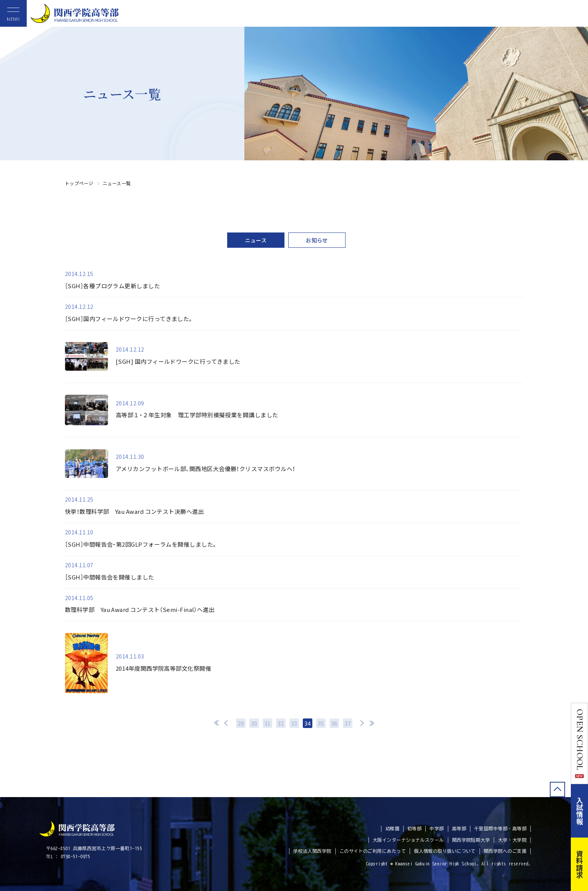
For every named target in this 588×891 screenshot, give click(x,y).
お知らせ (317, 240)
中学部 (437, 828)
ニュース (256, 240)
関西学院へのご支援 (505, 851)
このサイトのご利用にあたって (373, 851)
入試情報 (580, 811)
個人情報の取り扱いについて (445, 851)
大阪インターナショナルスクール (408, 840)
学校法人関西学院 (312, 851)
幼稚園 (392, 828)
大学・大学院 (512, 840)
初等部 (414, 828)
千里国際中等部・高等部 (500, 828)
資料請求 (580, 864)
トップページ (79, 183)
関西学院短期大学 (471, 840)
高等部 (459, 828)
